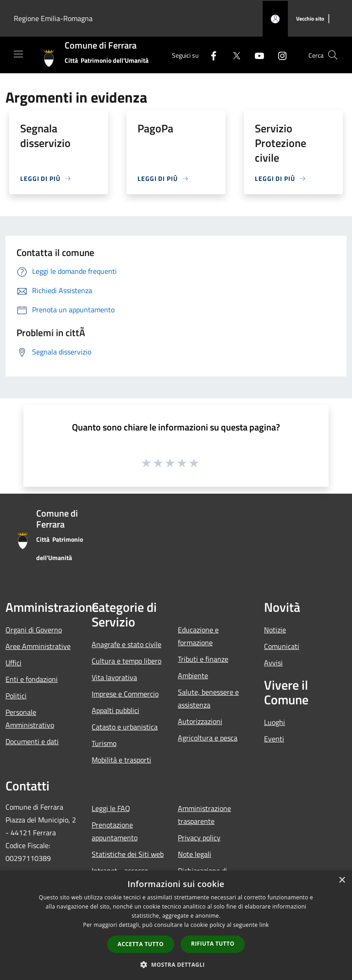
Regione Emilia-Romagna (53, 18)
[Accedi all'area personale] (275, 19)
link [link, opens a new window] (264, 925)
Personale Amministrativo (30, 719)
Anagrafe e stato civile (126, 644)
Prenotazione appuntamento (115, 831)
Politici (16, 696)
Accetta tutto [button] (141, 944)
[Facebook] (210, 55)
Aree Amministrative (38, 646)
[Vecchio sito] (310, 19)
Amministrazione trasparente (204, 815)
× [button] (342, 880)
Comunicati (282, 646)
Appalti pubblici (115, 710)
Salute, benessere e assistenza (208, 698)
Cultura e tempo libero (126, 661)
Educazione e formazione (198, 636)
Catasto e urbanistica (125, 727)
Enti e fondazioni (32, 679)
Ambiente (193, 675)
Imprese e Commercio (125, 694)
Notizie (275, 630)
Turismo (104, 743)
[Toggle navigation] (18, 54)
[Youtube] (256, 55)
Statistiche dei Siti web (128, 854)
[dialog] (176, 925)
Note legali (195, 854)
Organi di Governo (34, 630)
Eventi (274, 739)
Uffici (14, 663)
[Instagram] (279, 55)
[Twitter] (233, 55)
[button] (176, 964)
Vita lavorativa (114, 677)
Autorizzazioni (200, 721)
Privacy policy (199, 838)
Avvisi (273, 663)
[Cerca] (333, 55)
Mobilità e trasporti (121, 760)
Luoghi (275, 722)
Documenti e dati (32, 741)
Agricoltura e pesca (208, 738)
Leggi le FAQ (111, 808)
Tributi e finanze (203, 659)
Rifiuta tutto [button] (213, 944)
